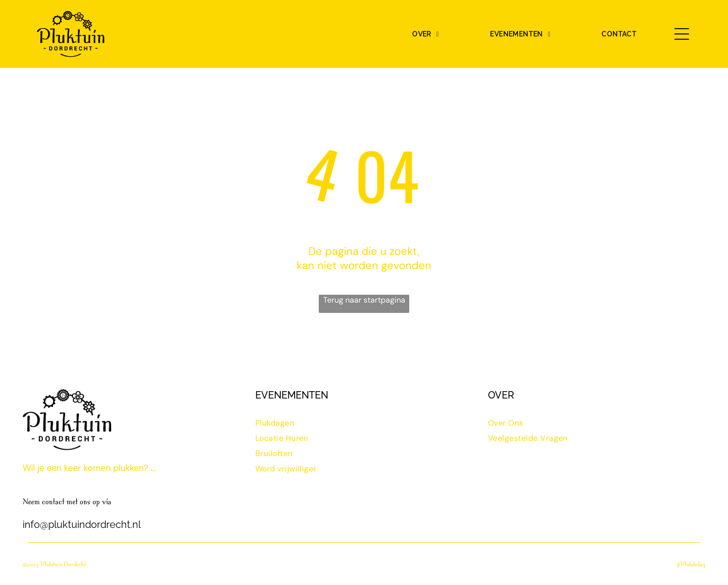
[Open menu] (682, 34)
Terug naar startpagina (364, 300)
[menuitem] (425, 34)
